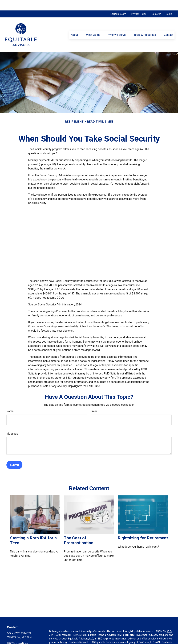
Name (10, 401)
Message (12, 423)
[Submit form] (14, 454)
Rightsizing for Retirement (143, 528)
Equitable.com (118, 3)
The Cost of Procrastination (79, 530)
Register (156, 3)
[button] (74, 24)
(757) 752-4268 (23, 623)
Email (94, 401)
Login (169, 3)
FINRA (75, 624)
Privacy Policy (139, 3)
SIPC (82, 624)
